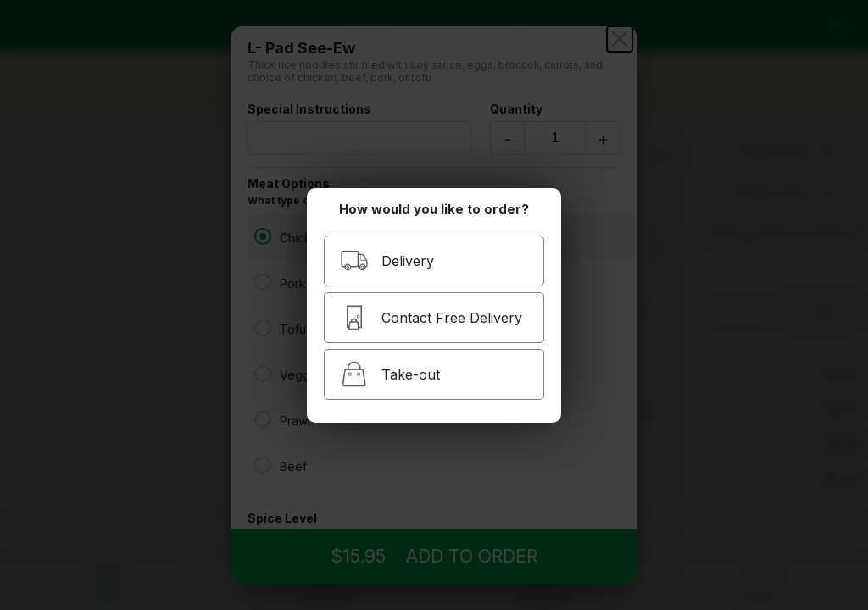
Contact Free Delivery (431, 317)
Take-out (390, 374)
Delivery (387, 261)
